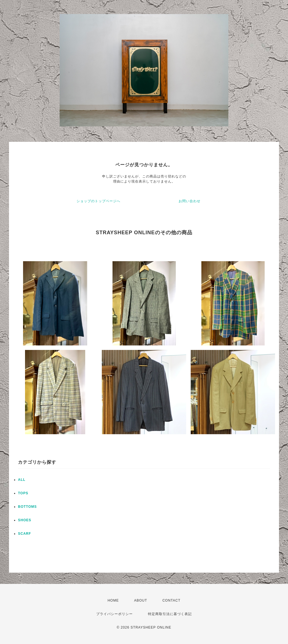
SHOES (25, 520)
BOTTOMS (27, 507)
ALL (22, 480)
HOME (113, 600)
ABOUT (141, 600)
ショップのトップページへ (98, 201)
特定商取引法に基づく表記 (170, 614)
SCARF (24, 534)
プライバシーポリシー (114, 614)
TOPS (23, 493)
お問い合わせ (190, 201)
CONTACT (171, 600)
